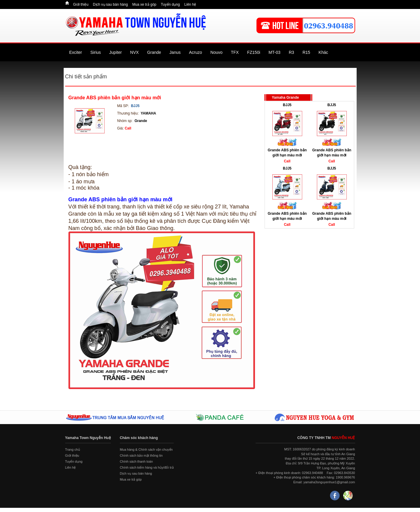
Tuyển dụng (170, 4)
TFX (235, 52)
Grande (154, 52)
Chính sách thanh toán (136, 461)
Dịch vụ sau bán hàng (110, 4)
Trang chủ (73, 449)
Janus (175, 52)
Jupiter (115, 52)
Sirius (96, 52)
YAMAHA (149, 113)
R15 (306, 52)
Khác (323, 52)
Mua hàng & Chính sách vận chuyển (146, 449)
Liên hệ (190, 4)
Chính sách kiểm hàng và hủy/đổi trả (147, 467)
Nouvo (216, 52)
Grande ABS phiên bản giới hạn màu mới (115, 98)
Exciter (76, 52)
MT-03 (274, 52)
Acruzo (196, 52)
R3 (291, 52)
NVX (134, 52)
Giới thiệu (81, 4)
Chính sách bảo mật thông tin (141, 455)
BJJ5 (287, 105)
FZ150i (254, 52)
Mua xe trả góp (144, 4)
